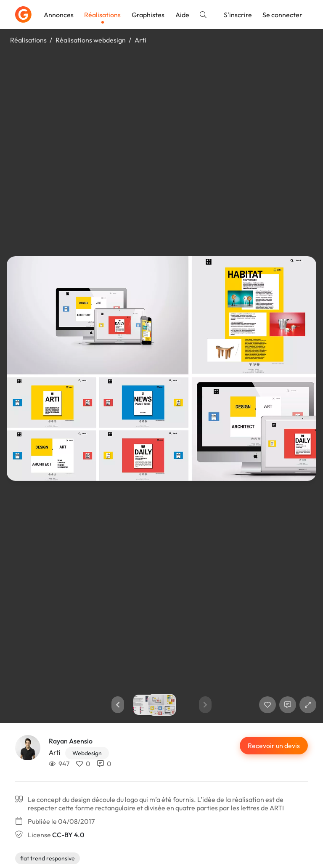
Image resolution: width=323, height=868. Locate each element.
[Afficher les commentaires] (288, 705)
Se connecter (282, 15)
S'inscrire (238, 15)
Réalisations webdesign (91, 40)
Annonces (59, 15)
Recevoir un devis (274, 746)
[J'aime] (267, 705)
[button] (118, 705)
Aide (182, 15)
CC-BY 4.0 (68, 835)
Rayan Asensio (71, 741)
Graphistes (148, 15)
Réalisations (102, 15)
